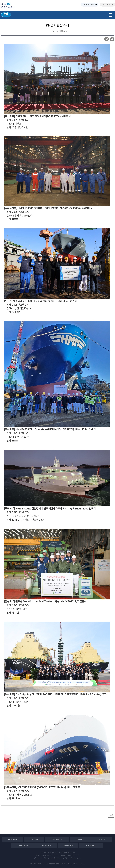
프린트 (112, 39)
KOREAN (108, 5)
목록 (111, 815)
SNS (107, 39)
